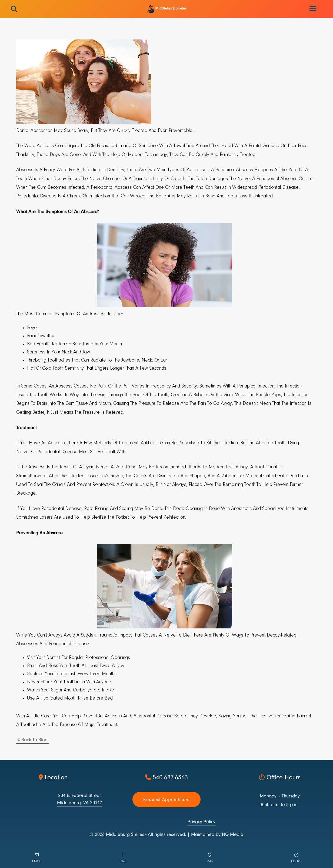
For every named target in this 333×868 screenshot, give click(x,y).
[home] (166, 9)
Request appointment (166, 799)
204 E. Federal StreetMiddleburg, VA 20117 (80, 799)
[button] (313, 9)
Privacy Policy (202, 822)
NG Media (233, 834)
